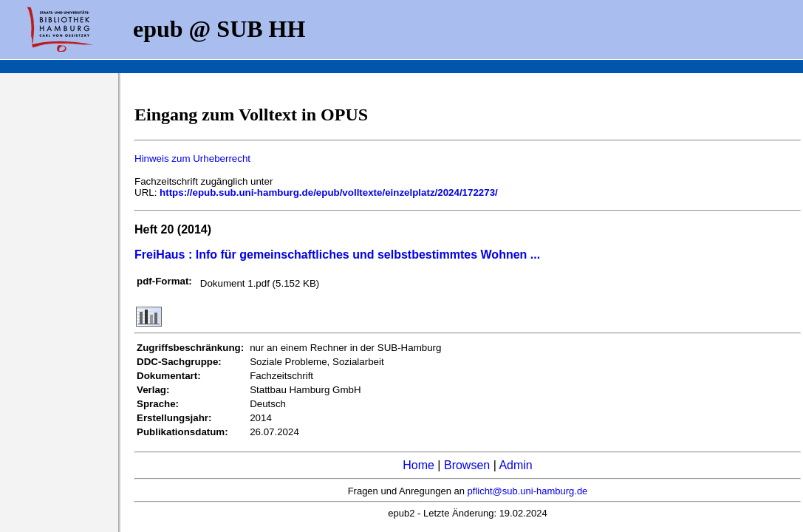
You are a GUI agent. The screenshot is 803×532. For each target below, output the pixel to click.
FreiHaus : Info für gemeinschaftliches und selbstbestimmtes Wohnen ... (337, 255)
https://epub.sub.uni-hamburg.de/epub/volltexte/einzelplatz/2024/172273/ (329, 192)
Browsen (467, 465)
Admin (515, 465)
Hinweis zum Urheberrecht (192, 158)
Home (418, 465)
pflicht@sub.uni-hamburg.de (528, 491)
